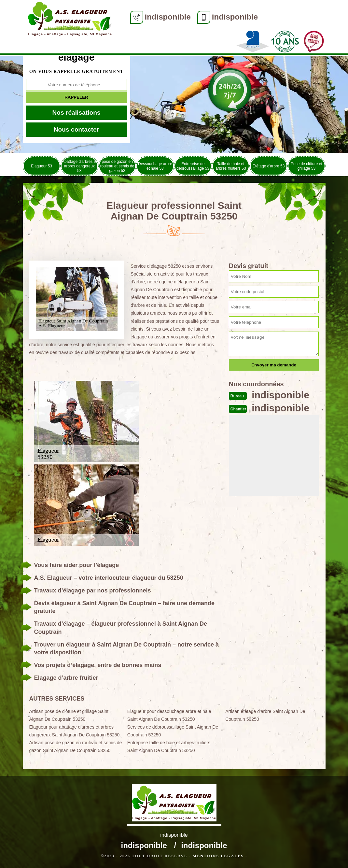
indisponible (168, 17)
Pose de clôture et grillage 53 (306, 166)
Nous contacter (77, 129)
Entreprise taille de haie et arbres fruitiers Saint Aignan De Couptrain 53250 (169, 747)
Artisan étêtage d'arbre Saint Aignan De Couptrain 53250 (265, 715)
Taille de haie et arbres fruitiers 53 (231, 166)
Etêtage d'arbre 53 (269, 166)
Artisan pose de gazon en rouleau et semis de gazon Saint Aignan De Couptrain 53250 (76, 747)
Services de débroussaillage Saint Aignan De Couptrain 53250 (173, 731)
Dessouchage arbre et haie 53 (155, 166)
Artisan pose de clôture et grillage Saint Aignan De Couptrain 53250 (69, 715)
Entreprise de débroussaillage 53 (193, 166)
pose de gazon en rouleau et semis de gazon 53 (117, 166)
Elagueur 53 (42, 166)
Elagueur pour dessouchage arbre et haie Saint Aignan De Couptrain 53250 (169, 715)
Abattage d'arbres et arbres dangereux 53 (79, 166)
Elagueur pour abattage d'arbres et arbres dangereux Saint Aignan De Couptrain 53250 (75, 731)
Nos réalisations (76, 113)
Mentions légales (218, 856)
